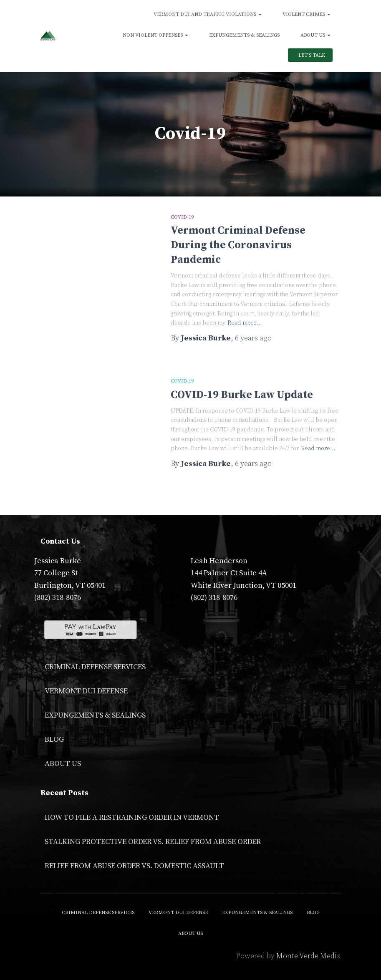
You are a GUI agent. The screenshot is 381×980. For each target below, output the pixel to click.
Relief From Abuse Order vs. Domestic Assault (134, 866)
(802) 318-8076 (58, 598)
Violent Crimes (307, 14)
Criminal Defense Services (95, 667)
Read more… (245, 323)
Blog (54, 739)
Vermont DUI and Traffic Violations (208, 14)
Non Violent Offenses (155, 35)
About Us (315, 35)
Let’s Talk (311, 55)
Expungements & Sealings (244, 35)
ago (253, 338)
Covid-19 (182, 217)
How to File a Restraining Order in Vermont (132, 818)
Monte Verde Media (309, 956)
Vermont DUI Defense (86, 691)
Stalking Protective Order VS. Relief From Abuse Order (153, 842)
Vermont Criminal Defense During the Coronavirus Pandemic (238, 245)
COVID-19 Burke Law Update (242, 395)
